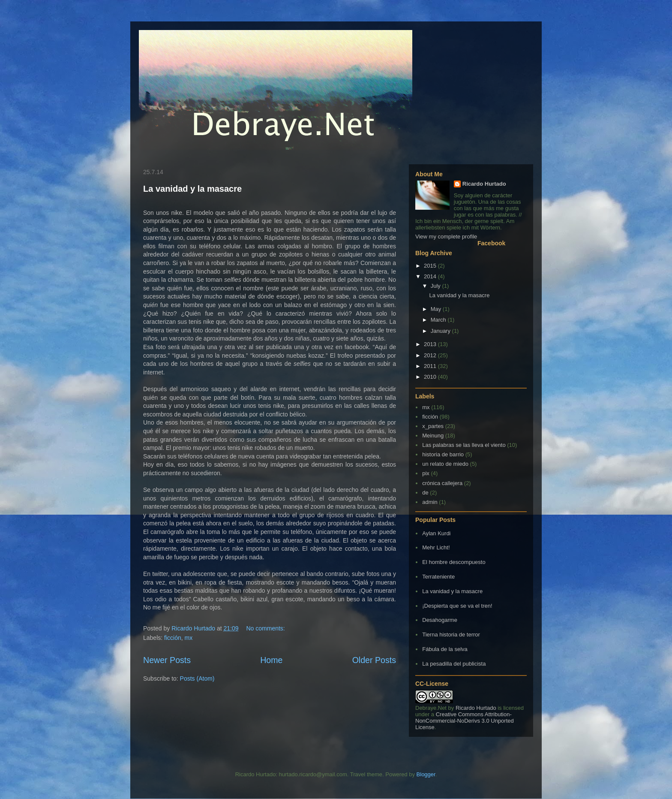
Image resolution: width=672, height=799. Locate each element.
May (437, 309)
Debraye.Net (431, 708)
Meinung (433, 436)
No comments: (267, 628)
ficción (173, 638)
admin (430, 502)
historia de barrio (443, 454)
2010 (431, 377)
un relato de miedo (445, 464)
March (439, 320)
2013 (431, 344)
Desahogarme (440, 620)
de (425, 493)
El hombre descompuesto (454, 562)
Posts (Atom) (197, 678)
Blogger (426, 774)
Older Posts (374, 660)
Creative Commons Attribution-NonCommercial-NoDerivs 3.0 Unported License (465, 721)
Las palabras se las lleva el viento (464, 445)
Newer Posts (167, 660)
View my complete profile (446, 237)
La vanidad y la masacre (192, 189)
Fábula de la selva (445, 649)
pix (426, 473)
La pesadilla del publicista (454, 664)
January (441, 331)
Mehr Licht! (436, 547)
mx (189, 638)
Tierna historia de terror (451, 635)
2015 (431, 266)
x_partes (433, 426)
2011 (431, 366)
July (436, 286)
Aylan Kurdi (436, 533)
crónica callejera (442, 483)
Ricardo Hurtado (484, 184)
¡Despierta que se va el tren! (457, 606)
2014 (431, 276)
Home (271, 660)
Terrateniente (438, 577)
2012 (431, 355)
